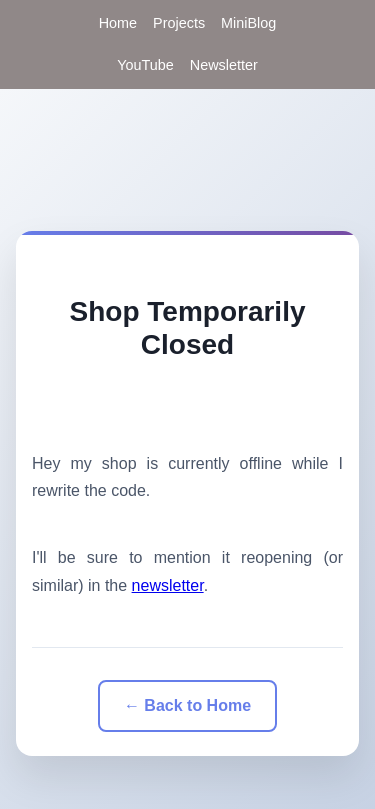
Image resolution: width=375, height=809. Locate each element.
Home (118, 23)
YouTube (145, 65)
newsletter (168, 585)
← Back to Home (187, 705)
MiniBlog (248, 23)
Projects (179, 23)
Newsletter (224, 65)
